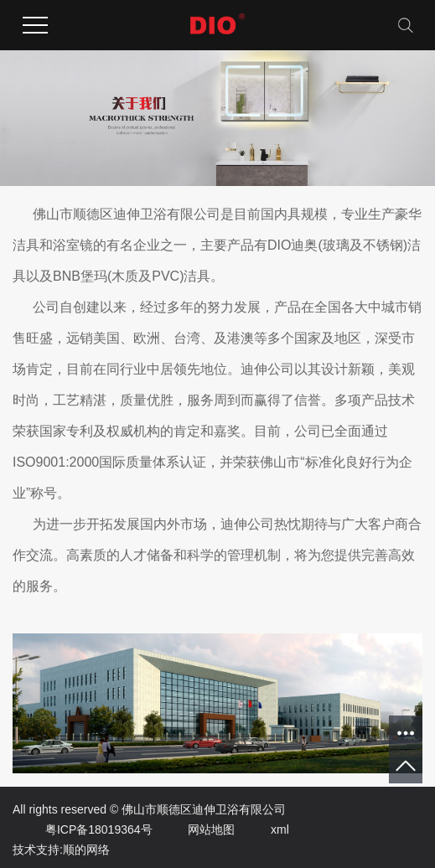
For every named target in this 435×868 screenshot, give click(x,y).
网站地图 (195, 829)
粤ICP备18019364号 (83, 829)
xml (264, 829)
